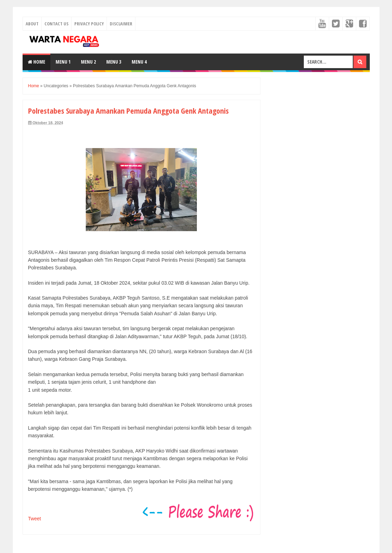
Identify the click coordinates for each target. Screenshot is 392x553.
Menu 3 (114, 62)
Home (36, 62)
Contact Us (56, 24)
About (32, 24)
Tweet (35, 519)
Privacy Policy (89, 24)
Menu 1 (63, 62)
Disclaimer (121, 24)
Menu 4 (139, 62)
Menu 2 (88, 62)
